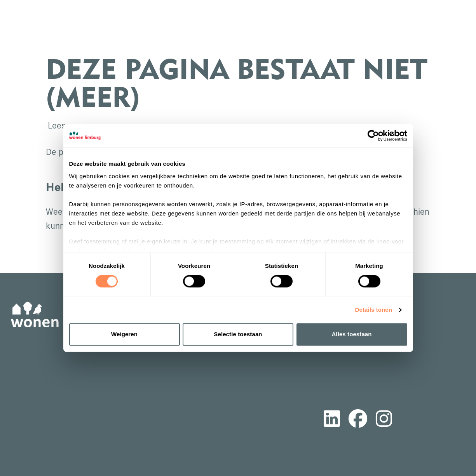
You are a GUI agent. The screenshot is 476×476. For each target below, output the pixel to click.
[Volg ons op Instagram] (384, 420)
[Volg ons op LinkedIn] (332, 420)
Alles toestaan (351, 334)
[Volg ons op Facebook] (358, 420)
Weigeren (124, 334)
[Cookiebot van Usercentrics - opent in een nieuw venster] (373, 136)
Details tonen (374, 310)
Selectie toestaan (238, 334)
